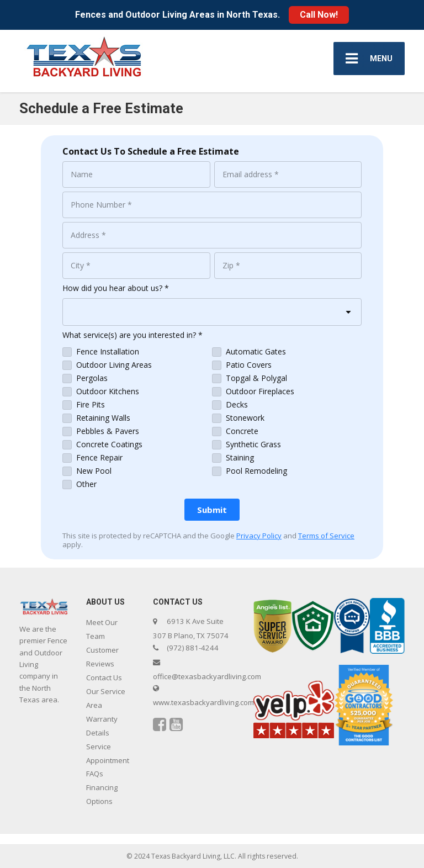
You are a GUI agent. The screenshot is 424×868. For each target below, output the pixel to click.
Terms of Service (326, 536)
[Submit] (212, 510)
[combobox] (212, 312)
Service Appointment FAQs (108, 760)
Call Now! (319, 15)
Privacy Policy (259, 536)
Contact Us (104, 678)
